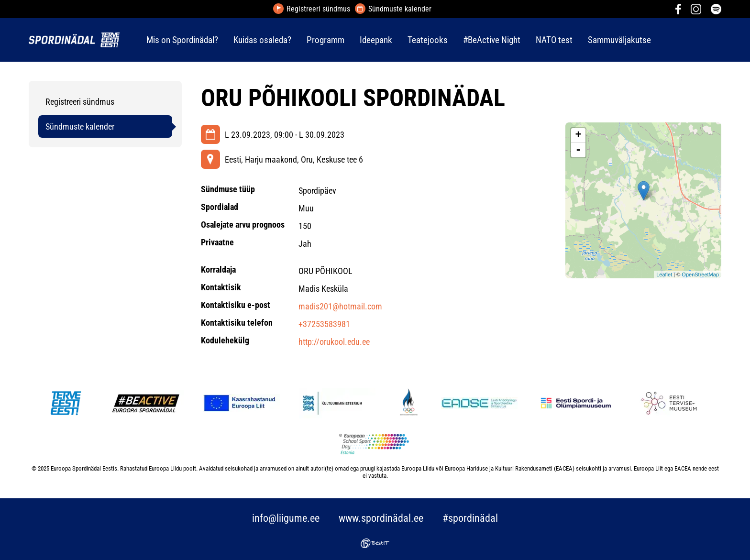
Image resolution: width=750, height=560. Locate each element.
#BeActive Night (492, 40)
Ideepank (376, 40)
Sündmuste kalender (400, 9)
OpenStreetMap (700, 275)
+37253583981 (324, 324)
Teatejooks (428, 40)
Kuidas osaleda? (262, 40)
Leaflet (664, 275)
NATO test (554, 40)
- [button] (578, 150)
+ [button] (579, 135)
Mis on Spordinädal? (182, 40)
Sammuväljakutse (619, 40)
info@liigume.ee (286, 518)
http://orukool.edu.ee (334, 342)
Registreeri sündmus (318, 9)
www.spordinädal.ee (381, 518)
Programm (325, 40)
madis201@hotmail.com (340, 306)
